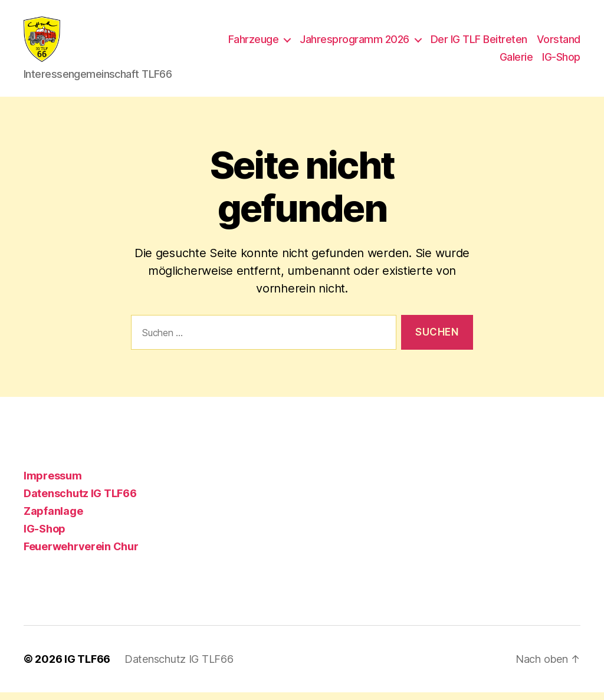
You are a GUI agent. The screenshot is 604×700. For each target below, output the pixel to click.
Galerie (516, 60)
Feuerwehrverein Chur (81, 554)
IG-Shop (561, 60)
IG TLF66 (87, 667)
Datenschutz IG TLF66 (80, 501)
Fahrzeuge (254, 43)
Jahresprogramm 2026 (354, 43)
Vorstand (559, 43)
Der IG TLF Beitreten (479, 43)
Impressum (53, 483)
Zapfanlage (53, 519)
